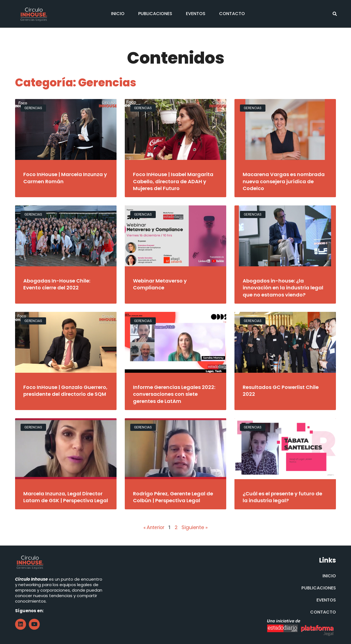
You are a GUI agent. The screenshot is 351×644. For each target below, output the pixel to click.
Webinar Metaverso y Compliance (160, 284)
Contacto (232, 14)
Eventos (196, 14)
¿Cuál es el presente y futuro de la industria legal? (282, 497)
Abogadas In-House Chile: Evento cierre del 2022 (57, 284)
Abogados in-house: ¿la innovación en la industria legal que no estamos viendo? (283, 288)
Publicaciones (155, 14)
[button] (335, 14)
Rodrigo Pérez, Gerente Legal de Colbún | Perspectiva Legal (173, 497)
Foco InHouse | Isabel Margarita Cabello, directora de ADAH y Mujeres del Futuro (173, 181)
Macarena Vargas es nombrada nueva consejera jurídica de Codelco (284, 181)
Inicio (118, 14)
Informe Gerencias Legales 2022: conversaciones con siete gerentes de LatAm (174, 394)
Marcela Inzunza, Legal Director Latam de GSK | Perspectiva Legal (66, 497)
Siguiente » (195, 527)
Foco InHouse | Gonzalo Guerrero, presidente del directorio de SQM (65, 391)
